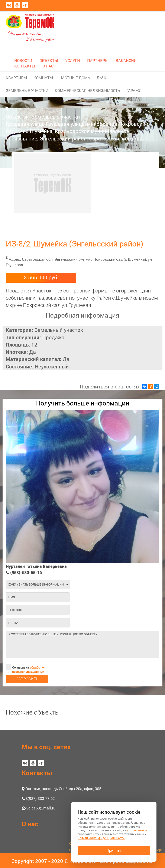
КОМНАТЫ (43, 78)
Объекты (17, 117)
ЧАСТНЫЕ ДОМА (75, 78)
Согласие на (25, 667)
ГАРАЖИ (134, 90)
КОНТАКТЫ (25, 66)
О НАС (48, 66)
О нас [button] (30, 824)
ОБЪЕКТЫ (49, 60)
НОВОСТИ (23, 60)
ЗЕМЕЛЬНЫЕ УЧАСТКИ (27, 90)
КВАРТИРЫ (16, 78)
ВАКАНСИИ (126, 60)
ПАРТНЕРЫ (98, 60)
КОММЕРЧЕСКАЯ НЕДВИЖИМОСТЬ (87, 90)
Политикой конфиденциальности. (101, 838)
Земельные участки (56, 117)
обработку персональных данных (28, 670)
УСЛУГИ (73, 60)
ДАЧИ (102, 78)
